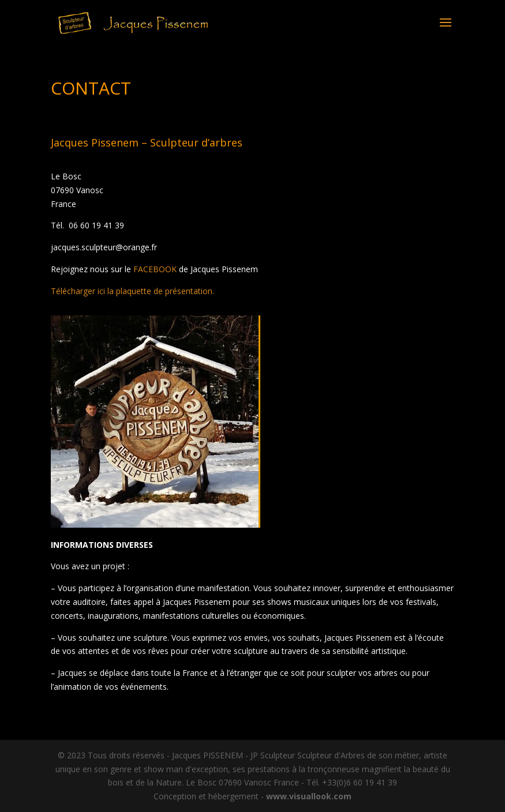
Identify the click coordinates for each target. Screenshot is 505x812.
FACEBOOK (155, 269)
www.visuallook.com (309, 796)
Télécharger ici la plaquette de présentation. (132, 291)
